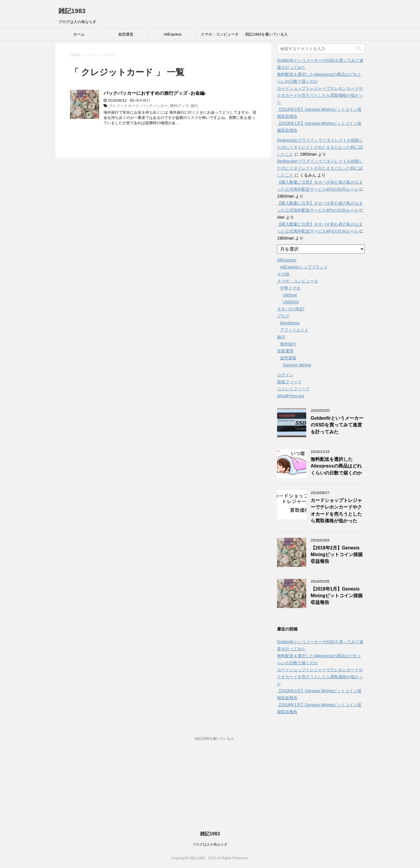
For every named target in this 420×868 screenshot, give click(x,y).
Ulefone (290, 295)
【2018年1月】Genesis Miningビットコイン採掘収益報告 (337, 596)
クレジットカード (124, 106)
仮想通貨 (126, 34)
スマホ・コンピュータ (220, 34)
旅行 (195, 106)
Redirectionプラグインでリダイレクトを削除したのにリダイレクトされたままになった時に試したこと (320, 147)
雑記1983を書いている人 (267, 34)
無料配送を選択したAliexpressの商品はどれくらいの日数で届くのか (336, 466)
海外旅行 (143, 100)
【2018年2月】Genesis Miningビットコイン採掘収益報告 (337, 555)
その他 (283, 274)
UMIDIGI (291, 302)
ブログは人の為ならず (210, 844)
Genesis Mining (297, 365)
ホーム (79, 34)
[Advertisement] (210, 789)
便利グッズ (179, 106)
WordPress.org (291, 396)
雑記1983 (72, 11)
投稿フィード (289, 382)
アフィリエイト (294, 330)
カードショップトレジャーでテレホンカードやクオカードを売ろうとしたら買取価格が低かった (320, 95)
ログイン (285, 375)
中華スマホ (290, 288)
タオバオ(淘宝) (291, 309)
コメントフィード (293, 389)
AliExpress (173, 34)
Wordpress (290, 323)
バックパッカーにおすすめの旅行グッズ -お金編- (155, 93)
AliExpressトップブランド (304, 267)
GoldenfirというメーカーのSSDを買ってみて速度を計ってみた (337, 425)
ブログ (283, 316)
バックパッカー (154, 106)
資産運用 (285, 351)
